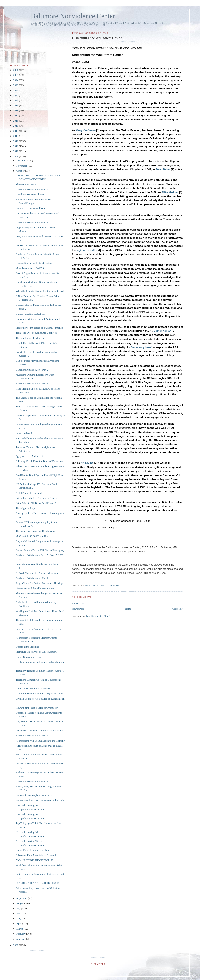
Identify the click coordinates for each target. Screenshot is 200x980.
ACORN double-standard (29, 493)
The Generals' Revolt (26, 184)
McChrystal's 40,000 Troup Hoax (33, 536)
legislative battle (87, 250)
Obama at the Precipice (27, 647)
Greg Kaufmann (86, 130)
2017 (16, 116)
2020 (16, 100)
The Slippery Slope (25, 508)
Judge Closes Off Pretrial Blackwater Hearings (39, 583)
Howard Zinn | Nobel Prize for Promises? (37, 708)
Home (128, 609)
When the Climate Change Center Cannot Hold (40, 291)
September (22, 898)
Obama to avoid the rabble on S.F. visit (35, 588)
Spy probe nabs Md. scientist (30, 456)
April (19, 924)
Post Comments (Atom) (98, 616)
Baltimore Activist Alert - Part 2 (32, 189)
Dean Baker (163, 169)
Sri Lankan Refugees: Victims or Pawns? (36, 498)
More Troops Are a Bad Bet (30, 268)
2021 (16, 95)
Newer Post (78, 609)
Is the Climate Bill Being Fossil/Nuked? (36, 503)
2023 (16, 85)
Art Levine (87, 463)
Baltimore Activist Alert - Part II (32, 736)
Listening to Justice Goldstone (31, 208)
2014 (16, 131)
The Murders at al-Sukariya (30, 338)
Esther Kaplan (162, 331)
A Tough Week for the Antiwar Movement (37, 573)
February (21, 934)
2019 (16, 105)
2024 (16, 80)
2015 (16, 126)
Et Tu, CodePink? (25, 433)
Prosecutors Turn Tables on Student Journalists (39, 328)
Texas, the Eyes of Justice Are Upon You (36, 333)
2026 (16, 70)
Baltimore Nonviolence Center (73, 16)
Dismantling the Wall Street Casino (34, 263)
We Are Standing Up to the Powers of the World (40, 800)
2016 (16, 121)
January (21, 939)
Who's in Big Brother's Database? (33, 688)
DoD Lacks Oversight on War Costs (34, 795)
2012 (16, 141)
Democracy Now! (141, 347)
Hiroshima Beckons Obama (30, 194)
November (22, 166)
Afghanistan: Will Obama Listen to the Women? (40, 741)
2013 (16, 136)
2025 (16, 75)
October (21, 171)
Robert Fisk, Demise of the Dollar (33, 850)
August (20, 903)
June (19, 913)
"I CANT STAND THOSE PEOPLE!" (35, 860)
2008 (16, 945)
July (19, 908)
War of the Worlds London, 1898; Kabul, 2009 (39, 694)
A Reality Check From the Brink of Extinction (39, 461)
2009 (16, 156)
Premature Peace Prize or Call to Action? (36, 652)
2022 (16, 90)
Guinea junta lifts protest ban (30, 314)
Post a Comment (78, 603)
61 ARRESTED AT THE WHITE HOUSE (37, 883)
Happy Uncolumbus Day (28, 657)
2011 (16, 146)
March (20, 929)
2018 (16, 111)
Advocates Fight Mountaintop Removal (36, 855)
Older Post (178, 609)
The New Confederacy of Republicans (35, 531)
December (22, 161)
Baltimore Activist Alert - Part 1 (32, 222)
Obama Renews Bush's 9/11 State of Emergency (40, 550)
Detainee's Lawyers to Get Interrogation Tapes (39, 731)
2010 (16, 151)
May (19, 919)
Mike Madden (170, 192)
